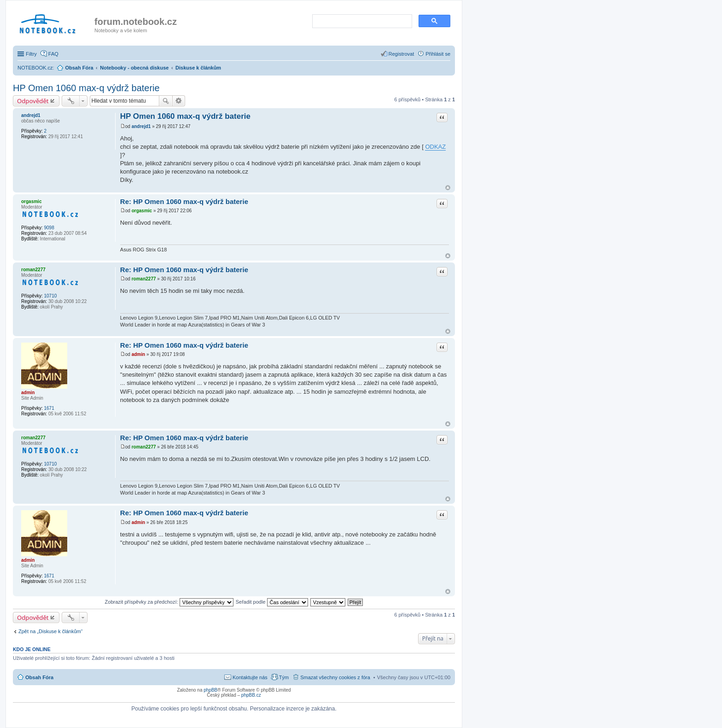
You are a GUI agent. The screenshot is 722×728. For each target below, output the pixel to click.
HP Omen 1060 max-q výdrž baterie (86, 88)
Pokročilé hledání (179, 101)
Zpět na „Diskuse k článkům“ (50, 631)
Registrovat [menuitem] (402, 54)
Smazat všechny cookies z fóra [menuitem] (335, 677)
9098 (49, 228)
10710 (50, 296)
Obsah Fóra (39, 677)
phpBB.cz (251, 695)
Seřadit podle (272, 602)
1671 (49, 408)
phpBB (210, 690)
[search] (361, 22)
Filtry (31, 54)
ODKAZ (435, 147)
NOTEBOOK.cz (35, 68)
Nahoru (448, 188)
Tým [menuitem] (284, 677)
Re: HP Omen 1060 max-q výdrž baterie (184, 201)
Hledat (166, 101)
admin (28, 393)
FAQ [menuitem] (53, 54)
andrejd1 (31, 115)
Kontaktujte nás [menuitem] (250, 677)
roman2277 (33, 270)
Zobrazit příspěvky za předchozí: (169, 602)
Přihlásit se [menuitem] (438, 54)
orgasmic (31, 201)
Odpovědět (33, 101)
